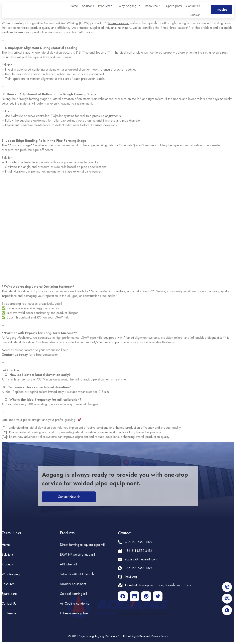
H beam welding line (74, 613)
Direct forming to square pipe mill (82, 545)
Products (106, 6)
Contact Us (193, 6)
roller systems (65, 116)
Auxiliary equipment (73, 584)
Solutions (88, 6)
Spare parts (174, 6)
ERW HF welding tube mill (78, 555)
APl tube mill (68, 564)
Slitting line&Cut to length (77, 574)
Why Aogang (130, 6)
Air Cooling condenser (75, 604)
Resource (154, 6)
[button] (222, 10)
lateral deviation (119, 23)
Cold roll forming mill (74, 594)
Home (74, 6)
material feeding (96, 52)
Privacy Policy (160, 636)
